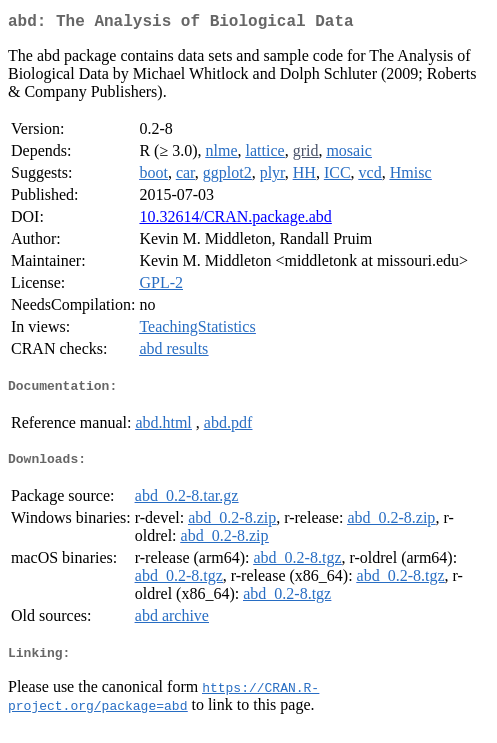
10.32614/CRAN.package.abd (235, 220)
